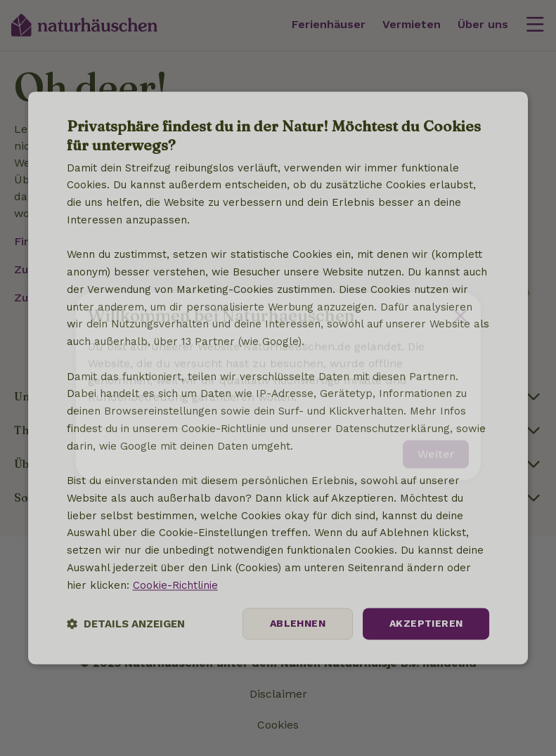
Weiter (436, 446)
